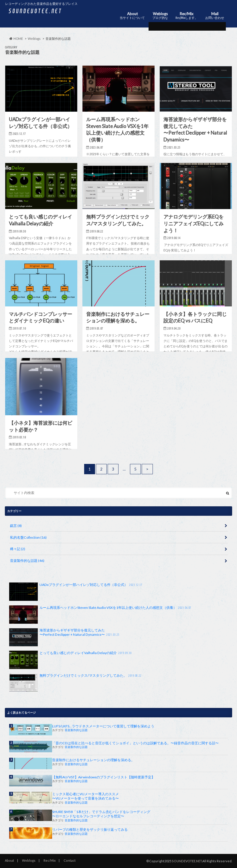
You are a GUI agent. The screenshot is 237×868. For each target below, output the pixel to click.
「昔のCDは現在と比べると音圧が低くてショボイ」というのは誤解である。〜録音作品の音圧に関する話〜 (135, 743)
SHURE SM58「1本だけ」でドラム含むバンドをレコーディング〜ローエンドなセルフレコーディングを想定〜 (101, 814)
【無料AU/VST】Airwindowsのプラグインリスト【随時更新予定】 (103, 777)
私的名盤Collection (28, 537)
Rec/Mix (187, 16)
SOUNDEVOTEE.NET (187, 861)
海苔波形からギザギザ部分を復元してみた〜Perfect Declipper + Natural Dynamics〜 (65, 637)
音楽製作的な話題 (27, 561)
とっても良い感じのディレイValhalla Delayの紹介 (71, 660)
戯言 (16, 526)
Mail (215, 16)
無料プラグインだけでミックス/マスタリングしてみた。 (76, 682)
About (132, 16)
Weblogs (160, 16)
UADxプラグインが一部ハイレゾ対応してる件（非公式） (76, 592)
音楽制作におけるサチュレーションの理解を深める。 (93, 760)
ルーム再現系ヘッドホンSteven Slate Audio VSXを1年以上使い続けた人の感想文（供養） (101, 615)
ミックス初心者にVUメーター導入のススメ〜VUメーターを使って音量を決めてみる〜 (85, 796)
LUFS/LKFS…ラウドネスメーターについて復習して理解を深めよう (103, 726)
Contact (70, 860)
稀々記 (18, 549)
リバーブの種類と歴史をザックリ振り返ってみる (90, 829)
